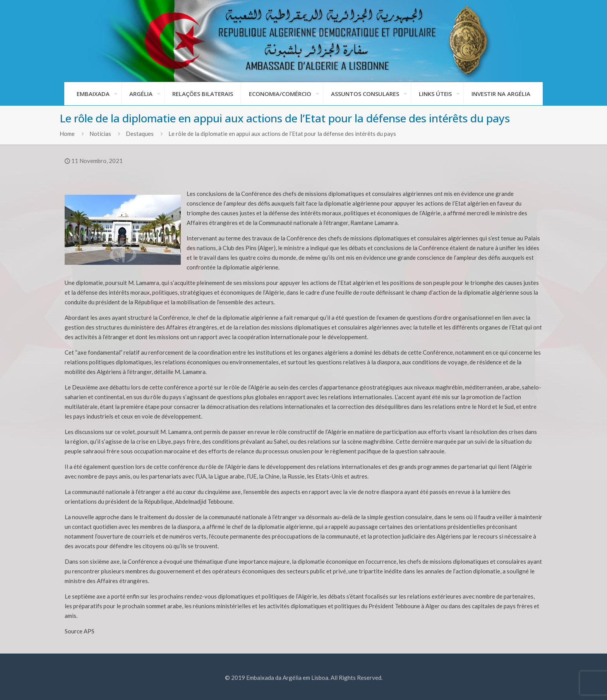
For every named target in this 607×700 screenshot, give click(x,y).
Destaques (140, 134)
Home (67, 134)
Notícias (100, 134)
